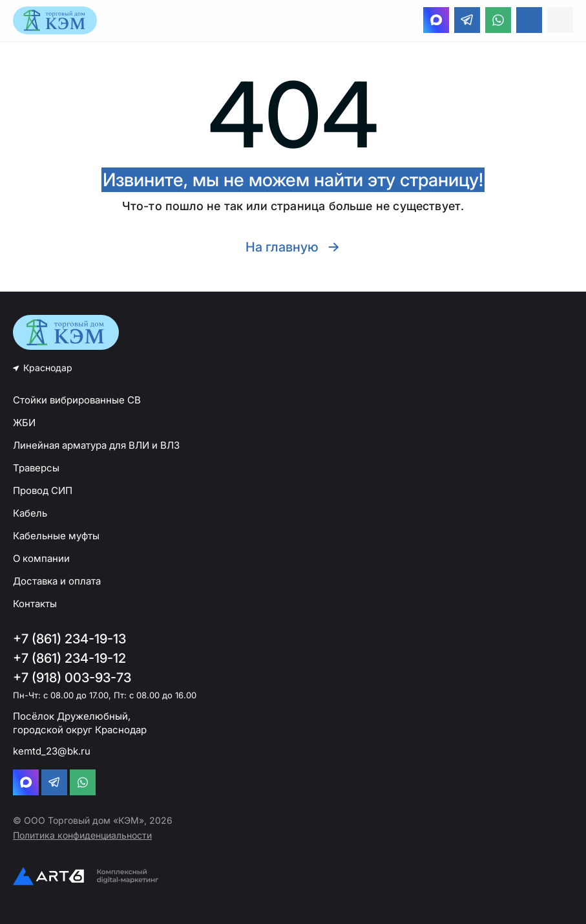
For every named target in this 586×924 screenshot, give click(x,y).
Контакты (35, 604)
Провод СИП (43, 490)
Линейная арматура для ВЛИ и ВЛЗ (96, 445)
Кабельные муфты (56, 536)
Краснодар (48, 368)
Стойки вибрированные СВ (77, 400)
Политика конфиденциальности (82, 835)
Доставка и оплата (57, 581)
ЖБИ (24, 423)
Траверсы (36, 468)
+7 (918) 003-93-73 (72, 678)
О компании (41, 558)
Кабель (30, 513)
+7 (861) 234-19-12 (69, 658)
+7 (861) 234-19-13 (69, 639)
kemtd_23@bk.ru (52, 751)
